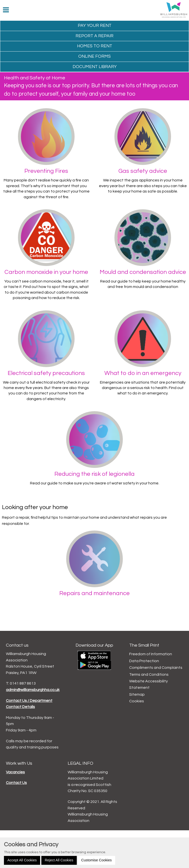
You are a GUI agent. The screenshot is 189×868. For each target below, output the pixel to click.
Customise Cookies (96, 860)
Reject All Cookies (59, 860)
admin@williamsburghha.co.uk (33, 690)
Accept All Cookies (22, 860)
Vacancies (15, 772)
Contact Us (16, 783)
